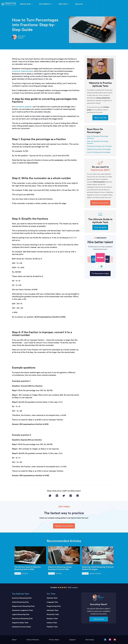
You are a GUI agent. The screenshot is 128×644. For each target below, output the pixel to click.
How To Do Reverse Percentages (99, 152)
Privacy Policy (54, 640)
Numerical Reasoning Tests (22, 598)
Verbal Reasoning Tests (20, 602)
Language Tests (52, 602)
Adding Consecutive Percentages (99, 149)
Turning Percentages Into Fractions (99, 146)
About (14, 640)
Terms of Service (33, 640)
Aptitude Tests (52, 598)
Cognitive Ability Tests (20, 623)
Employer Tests (52, 619)
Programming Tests (54, 606)
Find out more (99, 619)
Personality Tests (53, 614)
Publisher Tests (52, 627)
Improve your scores (100, 203)
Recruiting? (90, 640)
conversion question (24, 107)
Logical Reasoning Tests (21, 614)
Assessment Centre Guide (21, 627)
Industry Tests (52, 623)
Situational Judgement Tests (22, 610)
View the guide (100, 227)
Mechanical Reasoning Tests (22, 619)
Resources (79, 4)
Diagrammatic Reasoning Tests (23, 606)
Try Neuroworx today (100, 273)
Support (72, 640)
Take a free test (100, 118)
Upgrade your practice (64, 526)
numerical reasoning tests (22, 71)
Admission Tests (52, 610)
